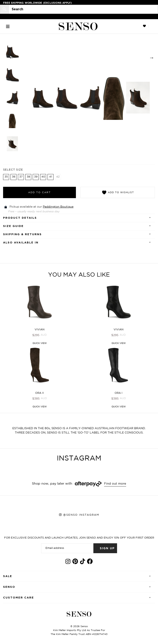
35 (6, 177)
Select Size (13, 170)
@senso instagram (81, 516)
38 (28, 177)
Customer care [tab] (19, 599)
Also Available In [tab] (21, 243)
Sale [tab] (8, 577)
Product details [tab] (20, 218)
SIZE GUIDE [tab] (13, 227)
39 (36, 177)
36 (14, 177)
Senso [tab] (9, 588)
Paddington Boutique (58, 207)
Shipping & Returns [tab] (22, 235)
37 (21, 177)
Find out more (115, 484)
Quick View (40, 344)
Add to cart (39, 193)
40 (43, 177)
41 (51, 177)
